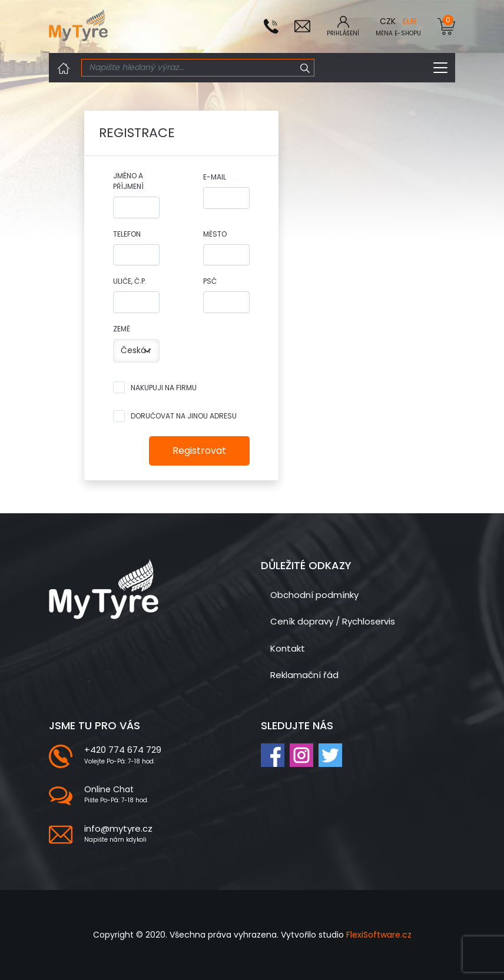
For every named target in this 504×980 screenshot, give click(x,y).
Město (215, 234)
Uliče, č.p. (130, 281)
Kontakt (288, 648)
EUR (410, 21)
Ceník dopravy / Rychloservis (333, 621)
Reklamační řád (304, 675)
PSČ (210, 281)
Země (122, 329)
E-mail (215, 177)
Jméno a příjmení (128, 181)
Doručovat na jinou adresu (184, 416)
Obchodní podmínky (314, 595)
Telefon (127, 234)
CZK (388, 21)
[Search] (189, 68)
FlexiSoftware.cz (379, 935)
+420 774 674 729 (123, 750)
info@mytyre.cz (118, 828)
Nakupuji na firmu (164, 388)
